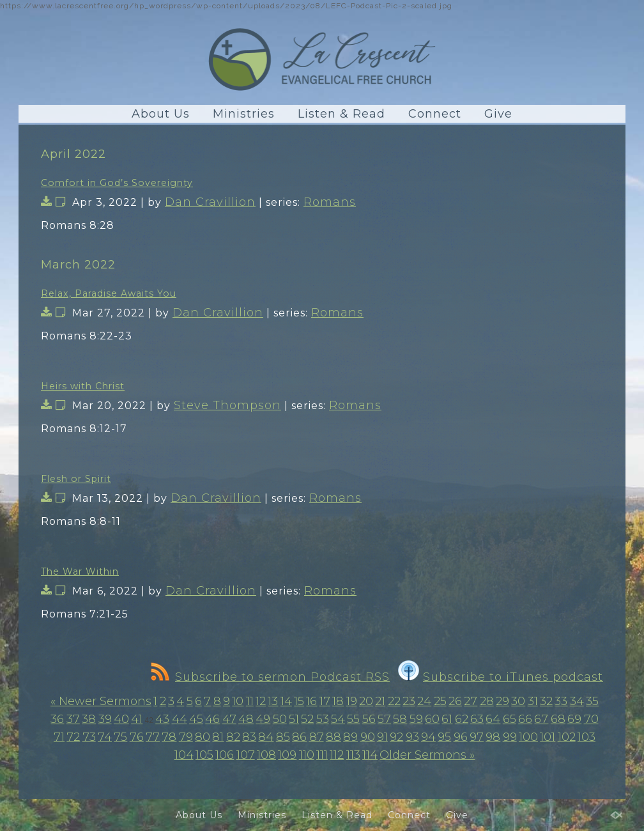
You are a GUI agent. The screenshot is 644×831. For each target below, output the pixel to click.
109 (287, 755)
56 (369, 719)
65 (510, 719)
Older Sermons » (427, 755)
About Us (161, 114)
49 (263, 719)
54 (338, 719)
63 (477, 719)
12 (261, 701)
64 (493, 719)
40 (121, 719)
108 (266, 755)
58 (400, 719)
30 (518, 701)
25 (440, 701)
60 (432, 719)
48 (246, 719)
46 (212, 719)
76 (137, 737)
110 (307, 755)
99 (510, 737)
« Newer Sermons (101, 701)
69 (574, 719)
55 (353, 719)
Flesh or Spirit (76, 479)
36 (57, 719)
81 (218, 737)
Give (498, 114)
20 (366, 701)
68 (558, 719)
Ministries (244, 114)
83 (249, 737)
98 (493, 737)
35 (592, 701)
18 (338, 701)
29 (502, 701)
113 (353, 755)
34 (577, 701)
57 (384, 719)
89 (350, 737)
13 (273, 701)
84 (266, 737)
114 (370, 755)
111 (322, 755)
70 (591, 719)
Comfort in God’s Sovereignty (117, 183)
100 (528, 737)
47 (229, 719)
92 (396, 737)
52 (307, 719)
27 (471, 701)
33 (561, 701)
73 (89, 737)
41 (137, 719)
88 (333, 737)
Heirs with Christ (83, 386)
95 (444, 737)
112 (337, 755)
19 (352, 701)
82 (233, 737)
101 (548, 737)
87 (317, 737)
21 (380, 701)
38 (89, 719)
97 (477, 737)
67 (541, 719)
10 (238, 701)
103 (586, 737)
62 (462, 719)
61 (447, 719)
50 (280, 719)
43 (162, 719)
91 (382, 737)
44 (180, 719)
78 (169, 737)
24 (424, 701)
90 (368, 737)
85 (283, 737)
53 (323, 719)
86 (299, 737)
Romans (330, 202)
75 (120, 737)
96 (461, 737)
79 (186, 737)
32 (546, 701)
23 (409, 701)
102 (567, 737)
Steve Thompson (227, 405)
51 (294, 719)
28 (487, 701)
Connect (435, 114)
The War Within (80, 571)
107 (246, 755)
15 (299, 701)
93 (412, 737)
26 (455, 701)
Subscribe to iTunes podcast (501, 677)
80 (203, 737)
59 (416, 719)
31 (533, 701)
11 (250, 701)
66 (525, 719)
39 (105, 719)
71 (59, 737)
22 (394, 701)
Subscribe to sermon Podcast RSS (270, 677)
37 (73, 719)
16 (311, 701)
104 (184, 755)
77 (153, 737)
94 (428, 737)
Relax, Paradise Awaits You (109, 293)
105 (204, 755)
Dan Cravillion (210, 202)
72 (73, 737)
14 (286, 701)
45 (196, 719)
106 (225, 755)
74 (105, 737)
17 (325, 701)
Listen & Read (341, 114)
